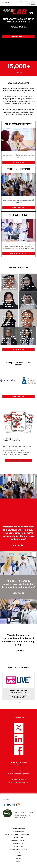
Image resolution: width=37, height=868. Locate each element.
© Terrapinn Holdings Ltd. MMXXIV (19, 849)
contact (19, 858)
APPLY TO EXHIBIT (18, 207)
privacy (18, 852)
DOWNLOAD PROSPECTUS (18, 36)
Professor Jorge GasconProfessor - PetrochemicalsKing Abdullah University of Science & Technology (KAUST (26, 317)
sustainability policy (19, 843)
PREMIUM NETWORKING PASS (18, 253)
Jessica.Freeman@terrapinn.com (18, 774)
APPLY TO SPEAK (18, 162)
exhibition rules (19, 837)
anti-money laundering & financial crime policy (19, 834)
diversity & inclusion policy (18, 840)
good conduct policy (19, 829)
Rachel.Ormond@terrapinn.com (18, 782)
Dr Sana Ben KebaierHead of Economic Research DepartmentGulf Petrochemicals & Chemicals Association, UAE (27, 336)
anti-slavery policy (19, 831)
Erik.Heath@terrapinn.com (18, 765)
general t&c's (18, 855)
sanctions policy (19, 846)
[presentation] (18, 702)
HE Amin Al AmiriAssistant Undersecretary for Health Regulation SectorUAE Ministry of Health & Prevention (9, 283)
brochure (19, 861)
